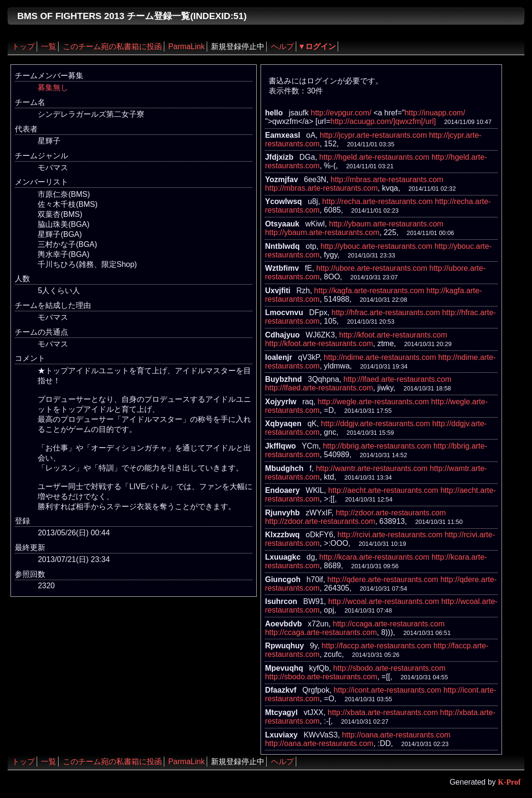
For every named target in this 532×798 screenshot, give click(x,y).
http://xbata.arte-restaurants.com (383, 712)
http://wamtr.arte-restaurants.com (372, 468)
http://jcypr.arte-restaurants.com (373, 135)
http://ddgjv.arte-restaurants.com (376, 424)
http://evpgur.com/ (341, 113)
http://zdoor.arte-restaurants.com (391, 513)
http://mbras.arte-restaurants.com (387, 179)
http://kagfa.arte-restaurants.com (369, 291)
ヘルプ (282, 46)
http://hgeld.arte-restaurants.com (374, 157)
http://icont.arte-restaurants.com (388, 690)
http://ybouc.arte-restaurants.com (376, 246)
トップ (23, 46)
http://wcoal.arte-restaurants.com (384, 601)
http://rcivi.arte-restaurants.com (390, 535)
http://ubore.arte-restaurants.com (372, 268)
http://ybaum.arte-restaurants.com (386, 224)
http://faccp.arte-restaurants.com (376, 646)
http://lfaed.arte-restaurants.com (397, 379)
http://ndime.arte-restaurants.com (380, 357)
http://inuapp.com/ (435, 113)
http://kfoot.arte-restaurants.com (393, 335)
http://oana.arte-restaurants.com (396, 735)
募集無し (53, 87)
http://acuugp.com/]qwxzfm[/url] (383, 121)
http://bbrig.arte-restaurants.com (377, 446)
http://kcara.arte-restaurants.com (374, 557)
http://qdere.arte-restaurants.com (383, 579)
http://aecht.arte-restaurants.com (383, 490)
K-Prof (509, 782)
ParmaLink (186, 46)
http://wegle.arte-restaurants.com (373, 402)
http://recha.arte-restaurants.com (378, 201)
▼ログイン (317, 46)
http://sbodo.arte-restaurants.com (390, 668)
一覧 (49, 46)
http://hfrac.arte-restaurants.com (386, 312)
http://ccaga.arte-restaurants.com (389, 624)
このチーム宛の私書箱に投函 (112, 46)
